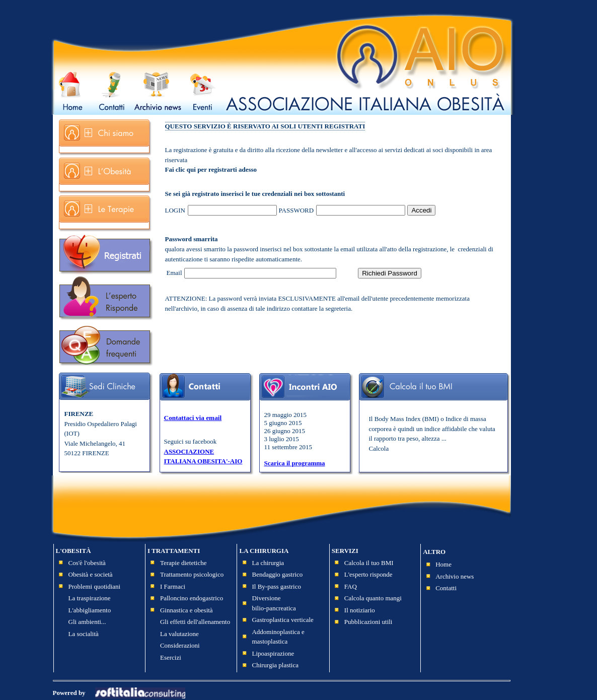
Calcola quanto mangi (373, 598)
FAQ (351, 586)
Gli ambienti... (87, 622)
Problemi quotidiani (95, 586)
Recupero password (467, 215)
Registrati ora (456, 205)
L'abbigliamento (90, 610)
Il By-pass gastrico (276, 586)
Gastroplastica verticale (282, 620)
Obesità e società (91, 574)
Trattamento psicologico (192, 574)
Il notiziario (360, 610)
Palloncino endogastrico (192, 598)
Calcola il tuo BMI (369, 563)
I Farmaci (173, 586)
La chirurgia (268, 563)
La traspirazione (90, 598)
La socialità (84, 634)
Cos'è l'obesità (87, 563)
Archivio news (455, 576)
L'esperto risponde (368, 574)
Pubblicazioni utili (368, 622)
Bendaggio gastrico (277, 574)
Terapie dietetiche (183, 563)
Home (443, 564)
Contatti (446, 588)
